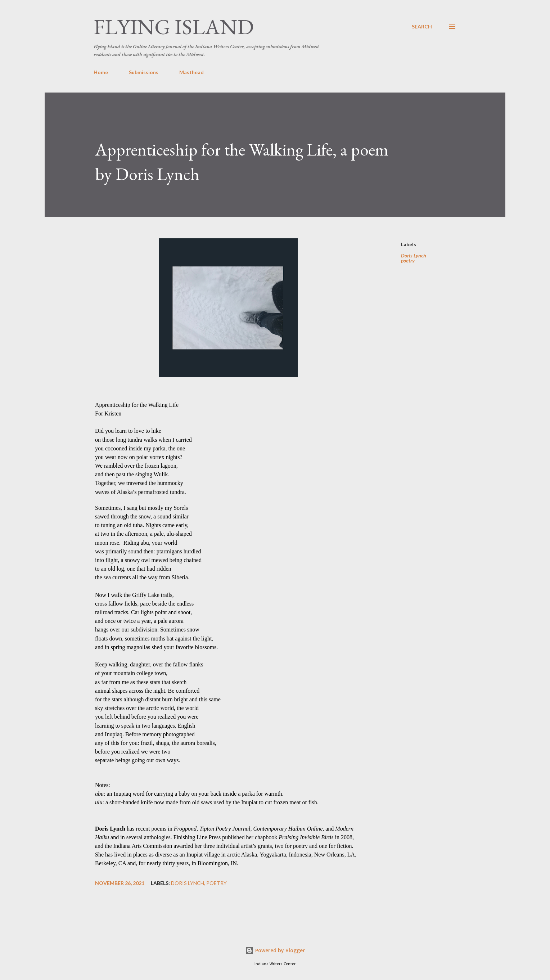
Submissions (144, 72)
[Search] (422, 27)
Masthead (191, 72)
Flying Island (174, 27)
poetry (408, 261)
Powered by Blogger (275, 950)
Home (101, 72)
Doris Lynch (414, 256)
